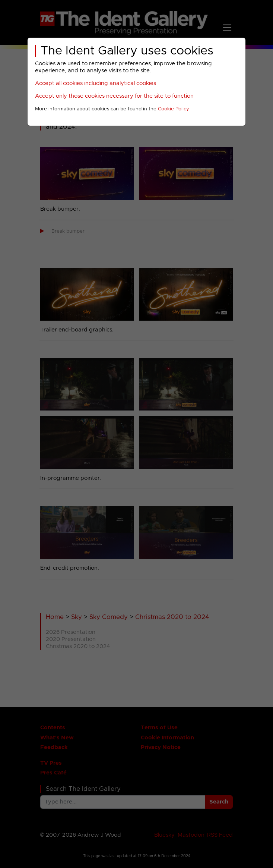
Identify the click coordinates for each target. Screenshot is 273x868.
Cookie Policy (174, 109)
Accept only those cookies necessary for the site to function (114, 96)
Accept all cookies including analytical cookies (96, 83)
